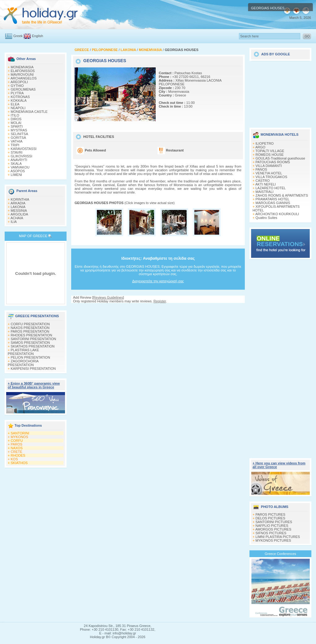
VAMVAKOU (20, 167)
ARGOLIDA (19, 214)
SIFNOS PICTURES (271, 533)
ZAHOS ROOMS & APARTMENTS (282, 195)
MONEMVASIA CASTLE (29, 112)
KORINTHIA (20, 199)
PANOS (262, 169)
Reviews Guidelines (108, 297)
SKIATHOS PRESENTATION (33, 346)
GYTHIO (17, 86)
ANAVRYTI (19, 160)
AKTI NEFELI (266, 184)
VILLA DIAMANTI (269, 166)
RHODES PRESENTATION (32, 335)
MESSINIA (19, 211)
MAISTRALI (265, 192)
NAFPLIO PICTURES (272, 526)
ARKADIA (18, 203)
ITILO (15, 115)
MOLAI (16, 123)
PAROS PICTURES (271, 514)
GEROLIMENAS (23, 89)
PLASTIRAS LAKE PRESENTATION (23, 352)
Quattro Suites (266, 218)
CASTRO (263, 181)
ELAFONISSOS (23, 71)
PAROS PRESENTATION (30, 331)
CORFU (17, 441)
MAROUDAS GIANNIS (273, 203)
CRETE (17, 452)
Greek (18, 36)
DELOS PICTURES (271, 518)
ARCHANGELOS (24, 78)
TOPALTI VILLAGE (270, 151)
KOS (14, 459)
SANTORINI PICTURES (274, 522)
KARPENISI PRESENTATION (33, 369)
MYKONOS (19, 437)
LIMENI (17, 175)
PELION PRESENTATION (30, 357)
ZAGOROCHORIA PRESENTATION (23, 363)
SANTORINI (20, 433)
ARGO (260, 147)
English (37, 36)
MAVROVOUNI (22, 75)
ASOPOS (18, 171)
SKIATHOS (19, 463)
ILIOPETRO (265, 143)
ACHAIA (17, 218)
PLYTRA (17, 93)
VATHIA (17, 141)
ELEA (15, 104)
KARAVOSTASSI (24, 149)
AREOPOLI (19, 82)
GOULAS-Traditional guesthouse (280, 158)
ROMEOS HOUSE (270, 155)
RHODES (18, 455)
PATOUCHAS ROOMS (273, 162)
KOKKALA (19, 100)
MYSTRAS (19, 130)
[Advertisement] (280, 92)
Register (160, 301)
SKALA (16, 164)
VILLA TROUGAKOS (272, 177)
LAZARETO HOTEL (271, 188)
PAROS (17, 444)
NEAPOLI (18, 108)
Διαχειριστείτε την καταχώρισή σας (158, 281)
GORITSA (19, 138)
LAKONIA (18, 207)
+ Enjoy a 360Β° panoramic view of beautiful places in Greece (34, 385)
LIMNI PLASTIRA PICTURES (278, 537)
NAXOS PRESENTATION (30, 328)
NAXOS (17, 448)
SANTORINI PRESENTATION (34, 339)
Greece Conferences (280, 554)
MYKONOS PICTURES (273, 540)
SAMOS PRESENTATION (30, 343)
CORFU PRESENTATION (30, 324)
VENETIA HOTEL (269, 173)
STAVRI (17, 152)
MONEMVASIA (22, 67)
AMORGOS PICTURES (273, 529)
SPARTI (17, 126)
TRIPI (15, 145)
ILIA (14, 222)
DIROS (16, 119)
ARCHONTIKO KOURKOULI (277, 214)
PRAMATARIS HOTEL (273, 199)
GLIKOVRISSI (22, 156)
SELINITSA (19, 134)
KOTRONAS (20, 97)
